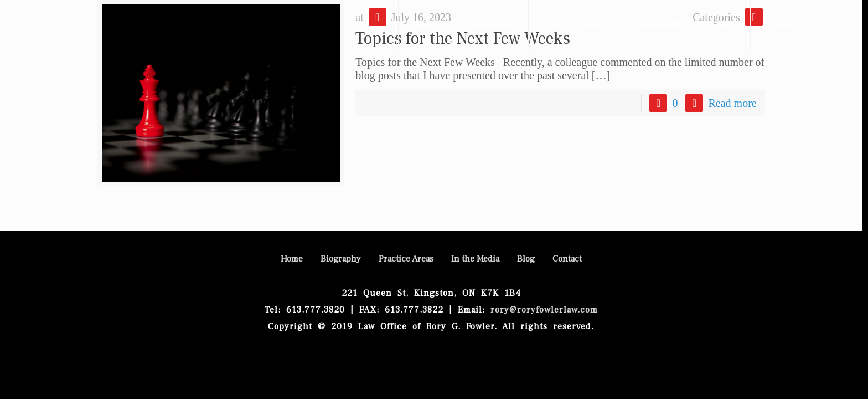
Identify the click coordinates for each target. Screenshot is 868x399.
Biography (341, 259)
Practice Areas (406, 259)
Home (292, 259)
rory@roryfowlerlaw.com (541, 310)
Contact (567, 259)
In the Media (475, 259)
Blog (526, 259)
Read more (732, 103)
